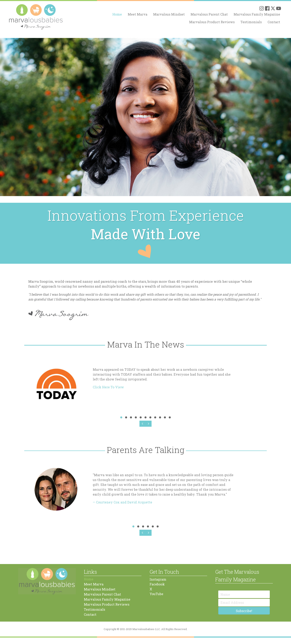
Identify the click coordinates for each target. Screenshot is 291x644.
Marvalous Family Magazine (257, 14)
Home (117, 14)
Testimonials (251, 22)
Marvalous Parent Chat (209, 14)
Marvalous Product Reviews (212, 22)
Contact (274, 22)
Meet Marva (138, 14)
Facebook (157, 584)
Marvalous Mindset (169, 14)
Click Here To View (108, 387)
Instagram (158, 579)
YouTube (156, 594)
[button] (262, 8)
